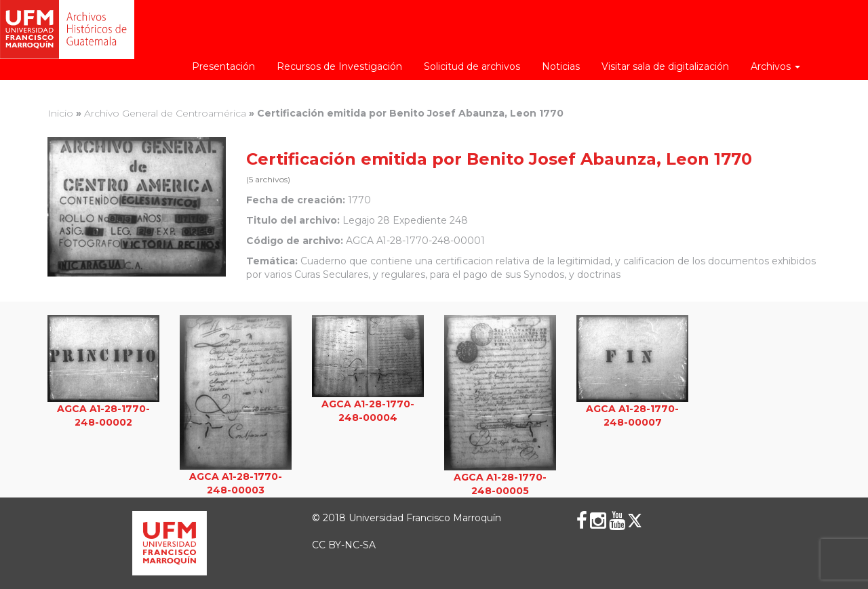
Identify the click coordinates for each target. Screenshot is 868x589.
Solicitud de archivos (472, 66)
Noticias (561, 66)
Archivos (775, 66)
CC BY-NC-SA (344, 545)
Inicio (60, 113)
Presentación (223, 66)
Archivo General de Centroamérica (165, 113)
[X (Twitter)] (635, 521)
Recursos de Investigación (339, 66)
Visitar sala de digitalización (665, 66)
